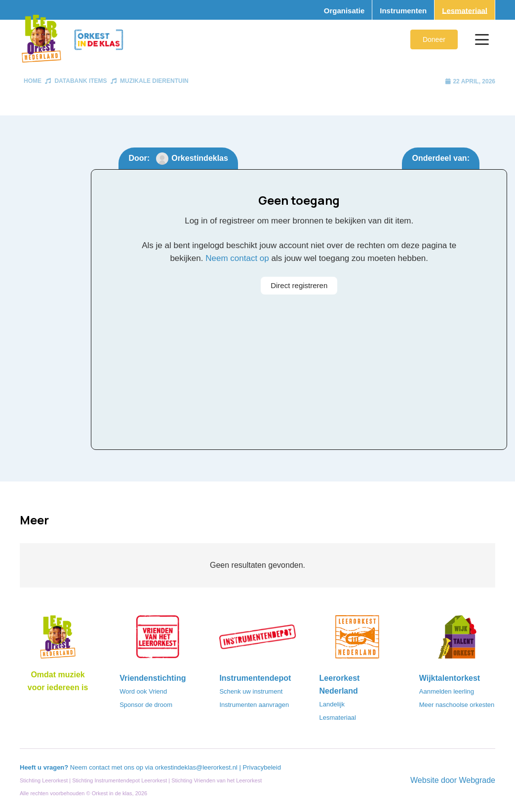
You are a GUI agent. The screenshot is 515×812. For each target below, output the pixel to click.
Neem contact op (237, 258)
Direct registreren (299, 285)
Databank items (80, 81)
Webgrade (477, 780)
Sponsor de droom (146, 705)
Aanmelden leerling (447, 691)
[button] (482, 39)
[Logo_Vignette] (41, 39)
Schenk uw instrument (251, 691)
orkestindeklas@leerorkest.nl (196, 767)
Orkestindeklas (200, 158)
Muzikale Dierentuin (154, 81)
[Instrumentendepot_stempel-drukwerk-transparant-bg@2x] (257, 640)
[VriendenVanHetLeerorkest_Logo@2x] (158, 640)
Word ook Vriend (143, 691)
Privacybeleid (262, 767)
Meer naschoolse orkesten (457, 705)
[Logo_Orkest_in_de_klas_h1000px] (99, 40)
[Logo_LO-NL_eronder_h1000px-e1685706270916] (58, 640)
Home (33, 81)
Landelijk (332, 704)
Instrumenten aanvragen (254, 705)
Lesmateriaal (338, 718)
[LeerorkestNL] (357, 640)
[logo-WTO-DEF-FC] (457, 640)
